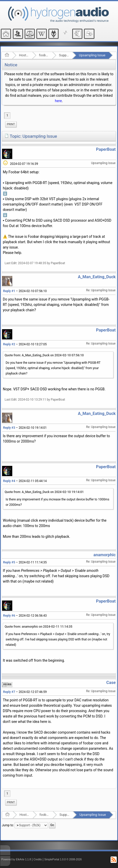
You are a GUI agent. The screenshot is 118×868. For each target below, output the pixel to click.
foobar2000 (44, 55)
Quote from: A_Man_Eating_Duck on (44, 355)
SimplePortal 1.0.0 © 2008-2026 (63, 859)
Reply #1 (9, 291)
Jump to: (8, 825)
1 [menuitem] (7, 115)
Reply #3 (9, 428)
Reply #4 (9, 481)
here (58, 101)
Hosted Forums (24, 55)
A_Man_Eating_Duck (97, 277)
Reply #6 (9, 616)
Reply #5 (9, 562)
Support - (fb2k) (64, 55)
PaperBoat (106, 149)
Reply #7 (9, 692)
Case (111, 683)
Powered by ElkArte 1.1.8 (16, 859)
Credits (38, 859)
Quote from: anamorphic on (39, 627)
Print (11, 124)
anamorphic (105, 555)
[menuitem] (11, 124)
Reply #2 (9, 344)
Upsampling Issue (92, 55)
